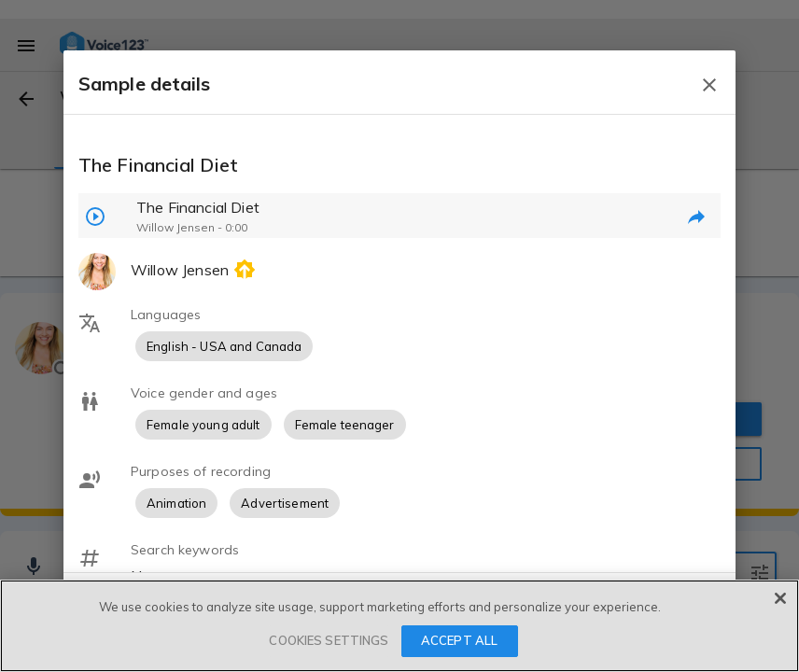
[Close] (780, 598)
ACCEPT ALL (459, 640)
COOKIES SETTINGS (329, 640)
